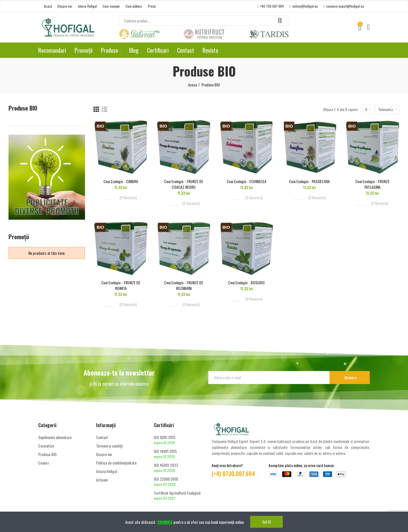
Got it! (267, 522)
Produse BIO (23, 108)
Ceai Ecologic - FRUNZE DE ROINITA (121, 285)
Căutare (280, 21)
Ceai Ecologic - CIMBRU (121, 181)
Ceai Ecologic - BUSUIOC (246, 282)
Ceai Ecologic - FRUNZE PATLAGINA (372, 184)
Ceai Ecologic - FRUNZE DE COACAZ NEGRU (184, 184)
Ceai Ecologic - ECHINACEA (246, 181)
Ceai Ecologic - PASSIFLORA (309, 181)
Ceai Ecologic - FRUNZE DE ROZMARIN (184, 285)
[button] (48, 6)
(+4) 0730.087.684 (233, 474)
